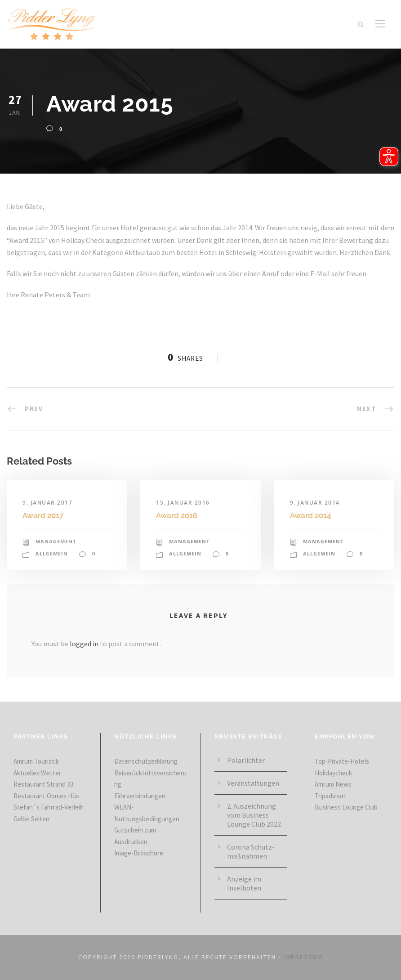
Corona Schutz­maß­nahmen (251, 851)
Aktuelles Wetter (37, 773)
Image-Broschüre (139, 853)
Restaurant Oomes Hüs (46, 796)
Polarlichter (246, 760)
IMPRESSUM (303, 957)
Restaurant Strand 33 (43, 784)
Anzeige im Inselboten (244, 883)
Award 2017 (43, 515)
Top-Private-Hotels (342, 761)
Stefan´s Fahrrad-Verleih (49, 807)
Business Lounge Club (346, 807)
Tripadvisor (330, 796)
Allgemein (52, 553)
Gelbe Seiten (31, 819)
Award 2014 (311, 515)
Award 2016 (177, 515)
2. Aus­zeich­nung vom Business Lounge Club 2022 (254, 815)
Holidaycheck (333, 773)
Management (56, 541)
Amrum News (333, 784)
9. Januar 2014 (315, 503)
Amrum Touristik (36, 761)
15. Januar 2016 (183, 503)
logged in (84, 644)
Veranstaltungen (253, 783)
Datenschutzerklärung (146, 761)
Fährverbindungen (140, 796)
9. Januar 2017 (47, 503)
